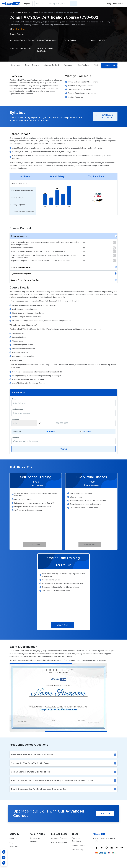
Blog (109, 4)
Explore (27, 4)
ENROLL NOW (112, 65)
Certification (83, 65)
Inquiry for (17, 440)
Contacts (15, 427)
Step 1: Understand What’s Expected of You (63, 780)
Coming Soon (34, 553)
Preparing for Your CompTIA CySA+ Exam (63, 771)
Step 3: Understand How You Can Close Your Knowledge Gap (63, 797)
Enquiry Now (62, 633)
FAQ (96, 65)
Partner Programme (59, 851)
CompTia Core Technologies (27, 12)
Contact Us (105, 822)
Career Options (32, 65)
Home (12, 12)
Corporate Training (59, 846)
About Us (13, 846)
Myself (52, 440)
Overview (15, 65)
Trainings (68, 65)
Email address (17, 417)
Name (14, 407)
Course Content (52, 65)
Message (15, 445)
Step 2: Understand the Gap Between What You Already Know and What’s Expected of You (63, 789)
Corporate (87, 440)
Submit (64, 457)
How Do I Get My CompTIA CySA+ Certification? (63, 763)
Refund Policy (78, 858)
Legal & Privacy (78, 854)
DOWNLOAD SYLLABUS (104, 116)
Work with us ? (119, 4)
